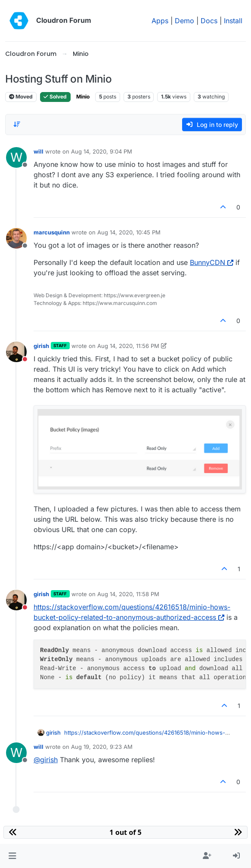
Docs (209, 21)
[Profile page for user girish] (16, 352)
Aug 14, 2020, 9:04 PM (102, 151)
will (39, 151)
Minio (83, 97)
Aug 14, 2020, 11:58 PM (128, 594)
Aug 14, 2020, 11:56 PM (128, 346)
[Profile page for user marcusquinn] (16, 238)
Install (233, 21)
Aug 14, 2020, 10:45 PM (129, 232)
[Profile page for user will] (16, 157)
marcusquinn (52, 232)
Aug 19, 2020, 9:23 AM (102, 747)
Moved (21, 97)
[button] (12, 856)
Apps (160, 21)
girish (41, 346)
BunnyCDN (212, 262)
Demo (184, 21)
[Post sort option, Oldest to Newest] (17, 124)
